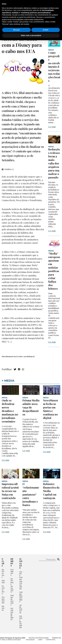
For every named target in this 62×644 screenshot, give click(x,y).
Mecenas (37, 22)
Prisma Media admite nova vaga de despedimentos (31, 407)
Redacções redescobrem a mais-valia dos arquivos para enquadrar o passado (54, 163)
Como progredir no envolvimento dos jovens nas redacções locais (54, 67)
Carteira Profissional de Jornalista (21, 580)
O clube (3, 562)
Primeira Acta (3, 590)
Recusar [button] (16, 634)
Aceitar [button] (46, 634)
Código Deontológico (21, 597)
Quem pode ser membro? (12, 585)
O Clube (15, 17)
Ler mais (52, 127)
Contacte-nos (51, 4)
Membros (27, 17)
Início (5, 17)
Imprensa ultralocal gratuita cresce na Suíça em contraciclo (10, 491)
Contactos (8, 28)
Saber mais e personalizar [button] (31, 639)
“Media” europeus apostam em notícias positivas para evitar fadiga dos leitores (54, 271)
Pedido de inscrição (12, 600)
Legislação (23, 22)
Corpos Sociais (3, 600)
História (3, 582)
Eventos (40, 17)
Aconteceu (7, 22)
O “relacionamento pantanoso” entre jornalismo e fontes (31, 494)
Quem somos (3, 573)
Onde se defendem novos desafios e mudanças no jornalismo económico (10, 411)
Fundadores (12, 572)
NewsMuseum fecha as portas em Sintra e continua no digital (50, 409)
